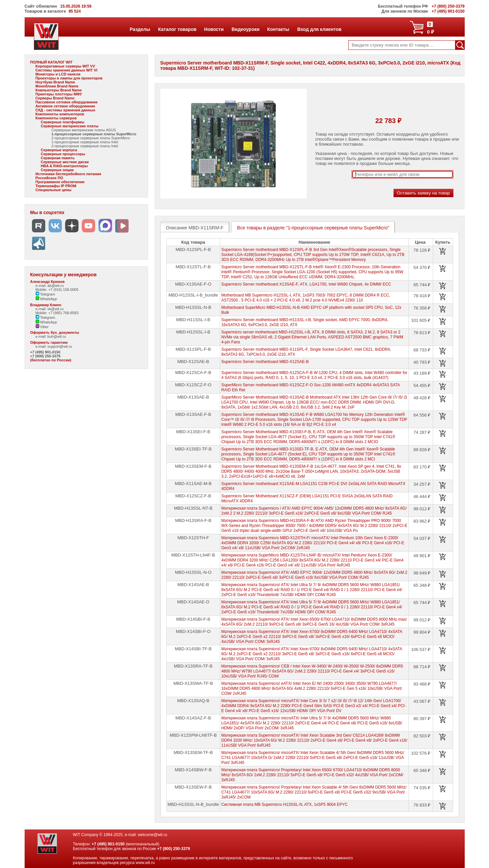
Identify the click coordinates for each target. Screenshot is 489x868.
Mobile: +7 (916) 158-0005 (57, 290)
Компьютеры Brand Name (59, 90)
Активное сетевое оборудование (66, 106)
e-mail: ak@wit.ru (50, 286)
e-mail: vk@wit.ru (50, 309)
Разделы (140, 29)
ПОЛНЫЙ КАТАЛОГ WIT (52, 62)
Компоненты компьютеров (60, 114)
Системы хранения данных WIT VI (67, 70)
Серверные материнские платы (70, 126)
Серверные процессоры (63, 154)
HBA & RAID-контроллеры (64, 166)
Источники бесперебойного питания (69, 174)
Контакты (278, 29)
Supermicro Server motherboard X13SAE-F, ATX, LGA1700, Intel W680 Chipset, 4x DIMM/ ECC (306, 284)
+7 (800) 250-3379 (45, 356)
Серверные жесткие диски (65, 162)
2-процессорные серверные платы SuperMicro (91, 138)
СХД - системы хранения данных (66, 110)
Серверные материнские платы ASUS (84, 130)
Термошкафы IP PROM (56, 186)
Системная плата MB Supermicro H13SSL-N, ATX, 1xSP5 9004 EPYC (284, 805)
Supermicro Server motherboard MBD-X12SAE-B (265, 362)
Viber (42, 327)
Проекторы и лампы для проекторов (69, 78)
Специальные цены (54, 190)
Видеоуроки (245, 29)
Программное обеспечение (60, 182)
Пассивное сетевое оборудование (67, 102)
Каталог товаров (177, 29)
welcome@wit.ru (152, 835)
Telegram (45, 294)
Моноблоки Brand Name (57, 86)
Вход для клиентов (319, 29)
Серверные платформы (63, 122)
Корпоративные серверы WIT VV (65, 66)
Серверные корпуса (59, 150)
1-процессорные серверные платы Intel (85, 142)
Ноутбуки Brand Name (55, 82)
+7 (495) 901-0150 (45, 352)
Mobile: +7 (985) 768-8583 (57, 313)
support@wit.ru (60, 346)
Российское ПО (49, 178)
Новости (214, 29)
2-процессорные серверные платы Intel (85, 146)
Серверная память (58, 158)
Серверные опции (57, 170)
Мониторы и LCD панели (58, 74)
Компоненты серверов (56, 118)
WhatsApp (46, 299)
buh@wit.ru (57, 336)
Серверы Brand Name (55, 98)
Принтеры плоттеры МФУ (59, 94)
